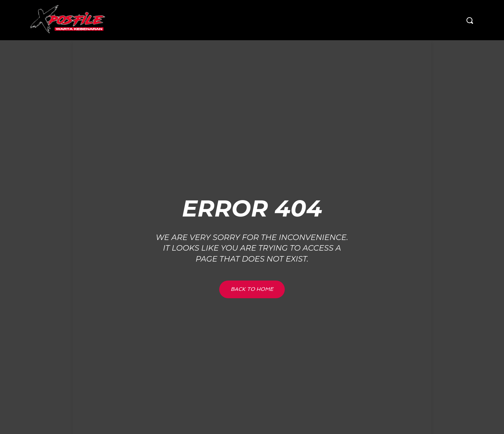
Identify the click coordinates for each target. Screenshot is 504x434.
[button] (470, 20)
